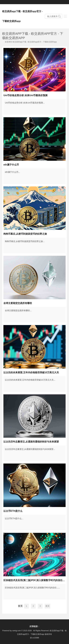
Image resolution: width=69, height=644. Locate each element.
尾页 (47, 606)
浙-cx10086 (34, 638)
